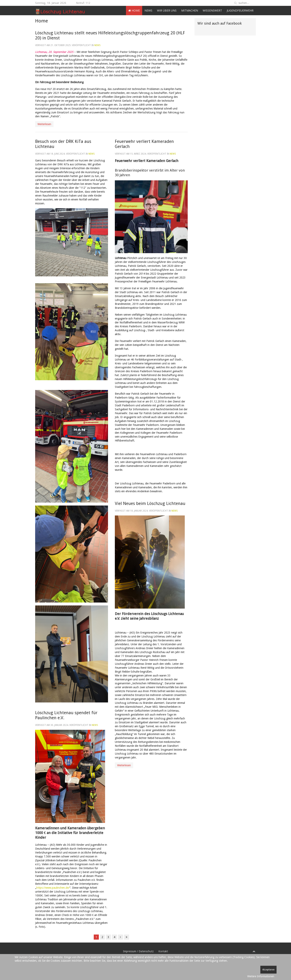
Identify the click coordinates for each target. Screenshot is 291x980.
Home (134, 10)
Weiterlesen (44, 124)
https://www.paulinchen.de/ (53, 888)
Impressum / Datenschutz (138, 951)
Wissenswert (212, 10)
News (148, 10)
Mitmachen (190, 10)
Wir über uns (167, 10)
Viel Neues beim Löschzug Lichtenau (150, 503)
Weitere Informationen (261, 976)
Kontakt (163, 951)
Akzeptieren (268, 970)
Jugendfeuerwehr (240, 10)
